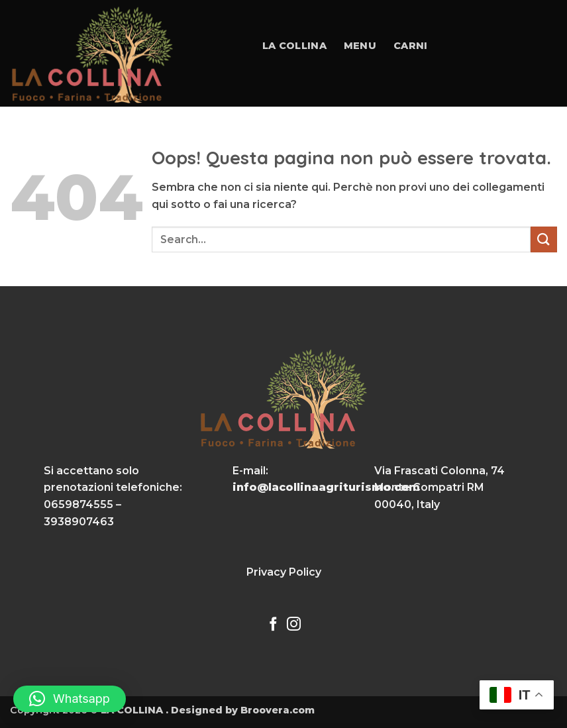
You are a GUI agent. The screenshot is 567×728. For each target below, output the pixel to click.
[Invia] (544, 239)
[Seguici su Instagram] (294, 625)
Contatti (500, 138)
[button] (70, 699)
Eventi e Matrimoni (330, 138)
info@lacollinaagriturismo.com (326, 487)
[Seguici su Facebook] (273, 625)
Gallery (430, 138)
